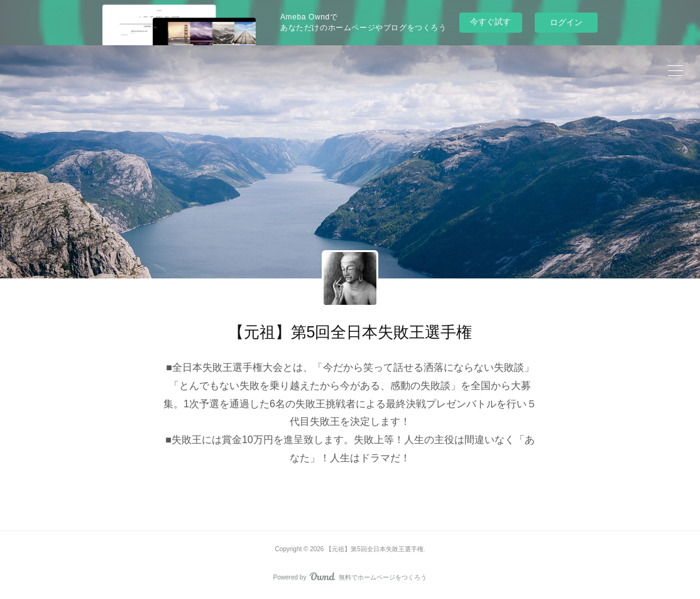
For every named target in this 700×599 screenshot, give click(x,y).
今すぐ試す (490, 22)
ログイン (566, 22)
